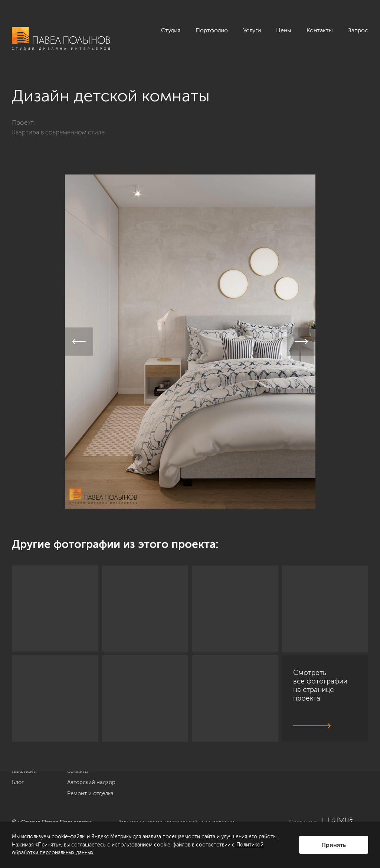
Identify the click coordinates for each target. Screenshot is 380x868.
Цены (284, 30)
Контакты (320, 30)
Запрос (358, 30)
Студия (171, 30)
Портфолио (212, 30)
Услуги (252, 30)
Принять (334, 845)
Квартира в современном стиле (58, 132)
